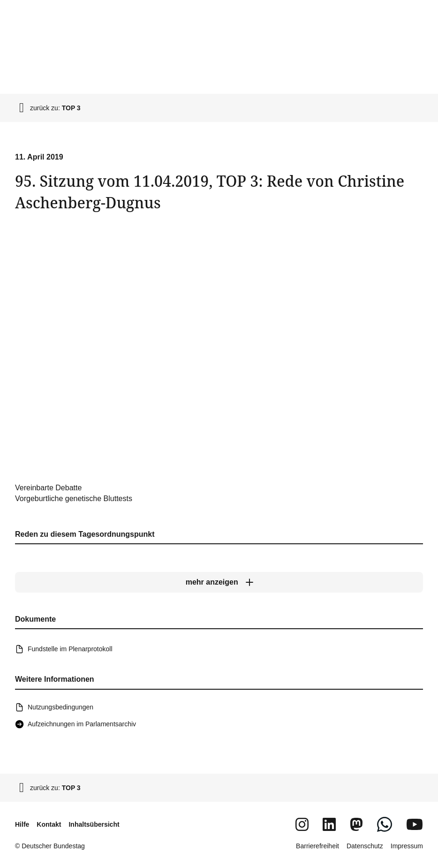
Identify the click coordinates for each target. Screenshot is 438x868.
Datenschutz (365, 846)
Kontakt (49, 824)
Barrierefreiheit (317, 846)
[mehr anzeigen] (219, 582)
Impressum (407, 846)
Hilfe (22, 824)
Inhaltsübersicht (94, 824)
